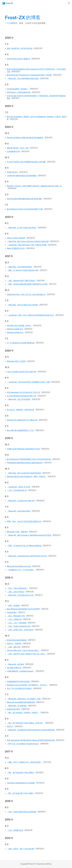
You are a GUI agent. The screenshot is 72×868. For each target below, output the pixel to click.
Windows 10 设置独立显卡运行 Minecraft (22, 420)
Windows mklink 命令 (15, 329)
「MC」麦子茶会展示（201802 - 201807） (23, 713)
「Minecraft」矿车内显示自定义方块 (20, 595)
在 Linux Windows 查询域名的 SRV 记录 (22, 396)
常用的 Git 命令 (12, 172)
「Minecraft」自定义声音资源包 (19, 399)
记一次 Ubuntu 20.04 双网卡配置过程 (21, 343)
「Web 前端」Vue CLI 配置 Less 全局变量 (22, 305)
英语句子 (10, 726)
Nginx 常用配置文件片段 (16, 248)
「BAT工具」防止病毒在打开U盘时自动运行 (23, 744)
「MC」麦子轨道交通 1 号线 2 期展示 (20, 773)
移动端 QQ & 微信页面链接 (17, 640)
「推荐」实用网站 (13, 605)
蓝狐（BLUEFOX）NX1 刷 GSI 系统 (20, 48)
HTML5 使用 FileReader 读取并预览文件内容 (23, 449)
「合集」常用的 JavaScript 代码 (19, 626)
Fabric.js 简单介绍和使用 (16, 238)
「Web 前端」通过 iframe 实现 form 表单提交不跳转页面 (28, 241)
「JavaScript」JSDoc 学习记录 (19, 487)
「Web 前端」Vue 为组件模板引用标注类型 (23, 78)
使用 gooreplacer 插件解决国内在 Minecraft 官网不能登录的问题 (31, 740)
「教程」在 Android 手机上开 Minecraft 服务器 (24, 546)
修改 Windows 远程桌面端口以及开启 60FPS (23, 609)
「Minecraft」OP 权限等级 (17, 706)
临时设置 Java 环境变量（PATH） (19, 325)
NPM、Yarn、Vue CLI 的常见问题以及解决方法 (24, 521)
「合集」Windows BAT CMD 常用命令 (21, 281)
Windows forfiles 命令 (15, 332)
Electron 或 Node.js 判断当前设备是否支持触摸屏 (25, 138)
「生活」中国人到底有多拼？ (17, 588)
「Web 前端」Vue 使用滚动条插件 (20, 267)
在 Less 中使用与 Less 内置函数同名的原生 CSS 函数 (26, 162)
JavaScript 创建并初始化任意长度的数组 (22, 176)
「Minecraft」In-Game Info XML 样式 (21, 501)
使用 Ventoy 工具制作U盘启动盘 (19, 92)
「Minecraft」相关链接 (15, 664)
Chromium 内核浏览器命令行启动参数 (21, 783)
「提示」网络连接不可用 (16, 616)
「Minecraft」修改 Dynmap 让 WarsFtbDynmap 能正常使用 (29, 535)
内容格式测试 (12, 612)
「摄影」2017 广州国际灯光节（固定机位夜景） (24, 762)
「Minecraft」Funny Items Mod (19, 511)
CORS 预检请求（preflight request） (21, 671)
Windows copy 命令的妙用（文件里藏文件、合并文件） (27, 685)
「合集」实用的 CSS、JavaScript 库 (20, 630)
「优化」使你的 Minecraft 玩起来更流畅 (21, 812)
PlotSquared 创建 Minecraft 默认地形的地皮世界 (25, 463)
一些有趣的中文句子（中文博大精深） (21, 570)
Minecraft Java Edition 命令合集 (19, 566)
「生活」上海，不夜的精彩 (17, 623)
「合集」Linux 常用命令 (16, 592)
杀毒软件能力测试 (13, 709)
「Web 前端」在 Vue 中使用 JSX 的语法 (22, 228)
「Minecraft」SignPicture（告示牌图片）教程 (24, 699)
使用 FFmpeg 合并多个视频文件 (19, 59)
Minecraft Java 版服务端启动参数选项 (21, 702)
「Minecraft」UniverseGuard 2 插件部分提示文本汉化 (27, 556)
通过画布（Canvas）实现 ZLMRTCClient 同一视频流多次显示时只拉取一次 (34, 186)
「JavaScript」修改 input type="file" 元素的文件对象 (27, 245)
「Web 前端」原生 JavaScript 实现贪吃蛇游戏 (24, 473)
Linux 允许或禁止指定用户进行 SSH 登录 (22, 372)
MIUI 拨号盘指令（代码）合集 (18, 148)
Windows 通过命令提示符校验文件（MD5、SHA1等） (27, 476)
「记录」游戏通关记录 (15, 830)
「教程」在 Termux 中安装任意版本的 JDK (23, 270)
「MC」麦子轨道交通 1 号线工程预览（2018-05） (25, 723)
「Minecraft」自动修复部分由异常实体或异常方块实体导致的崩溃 (31, 730)
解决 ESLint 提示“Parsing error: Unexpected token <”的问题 (29, 75)
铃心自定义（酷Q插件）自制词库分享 (21, 410)
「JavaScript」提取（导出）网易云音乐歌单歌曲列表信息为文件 (30, 315)
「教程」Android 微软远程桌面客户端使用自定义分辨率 (27, 284)
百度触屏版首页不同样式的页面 (18, 681)
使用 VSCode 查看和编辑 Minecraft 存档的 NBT (25, 199)
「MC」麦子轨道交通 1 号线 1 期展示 (20, 793)
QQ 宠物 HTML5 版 (14, 668)
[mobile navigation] (69, 3)
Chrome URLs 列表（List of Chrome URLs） (23, 650)
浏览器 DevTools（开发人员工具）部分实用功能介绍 (26, 294)
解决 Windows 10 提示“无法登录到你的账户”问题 (25, 209)
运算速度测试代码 (13, 151)
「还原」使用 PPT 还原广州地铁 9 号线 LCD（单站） (26, 654)
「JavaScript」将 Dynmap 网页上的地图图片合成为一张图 (28, 382)
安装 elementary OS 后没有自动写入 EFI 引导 (24, 392)
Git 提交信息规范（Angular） (18, 89)
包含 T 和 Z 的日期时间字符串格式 (19, 688)
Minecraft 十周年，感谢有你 (17, 532)
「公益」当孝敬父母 (14, 619)
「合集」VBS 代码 (14, 647)
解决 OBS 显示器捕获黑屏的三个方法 (20, 430)
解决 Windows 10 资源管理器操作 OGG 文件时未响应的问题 (29, 459)
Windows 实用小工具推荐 (16, 361)
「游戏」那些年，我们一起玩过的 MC (21, 849)
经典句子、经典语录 (14, 643)
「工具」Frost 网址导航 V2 (17, 490)
